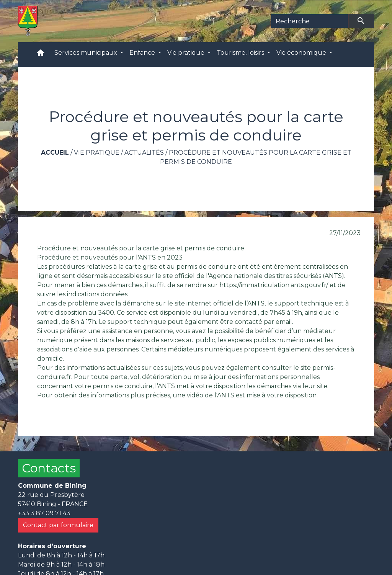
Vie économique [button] (302, 53)
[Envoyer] (361, 21)
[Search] (310, 21)
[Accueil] (28, 21)
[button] (41, 55)
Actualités (144, 153)
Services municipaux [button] (87, 53)
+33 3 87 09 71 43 (44, 513)
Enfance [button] (143, 53)
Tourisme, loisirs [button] (241, 53)
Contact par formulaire (58, 525)
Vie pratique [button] (187, 53)
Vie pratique (97, 153)
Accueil (55, 153)
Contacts (49, 468)
